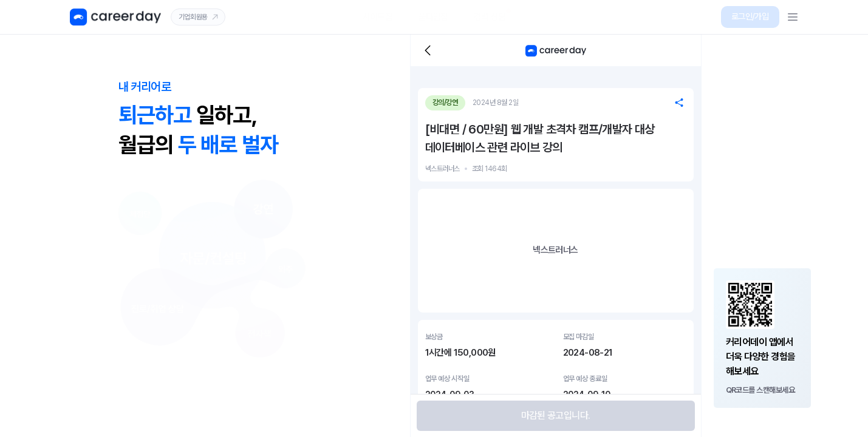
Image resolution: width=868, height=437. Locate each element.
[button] (750, 17)
